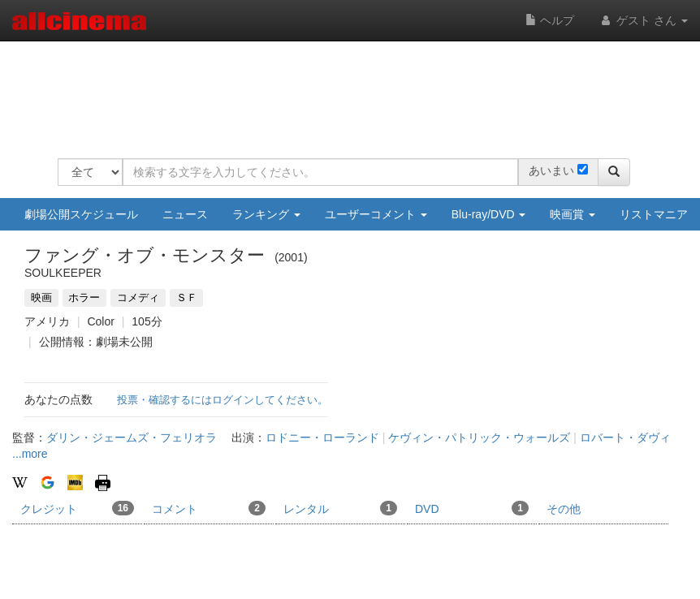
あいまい (551, 170)
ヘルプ (550, 20)
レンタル (340, 508)
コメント (209, 508)
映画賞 (573, 214)
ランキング (266, 214)
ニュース (185, 214)
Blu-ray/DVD (489, 214)
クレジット (77, 508)
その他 (564, 509)
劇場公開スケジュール (81, 214)
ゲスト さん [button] (643, 20)
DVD (472, 508)
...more (30, 454)
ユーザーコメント (376, 214)
